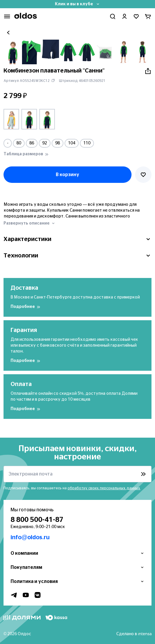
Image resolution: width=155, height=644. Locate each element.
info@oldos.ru (30, 537)
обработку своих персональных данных (104, 488)
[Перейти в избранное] (136, 16)
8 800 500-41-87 (37, 520)
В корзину (68, 175)
